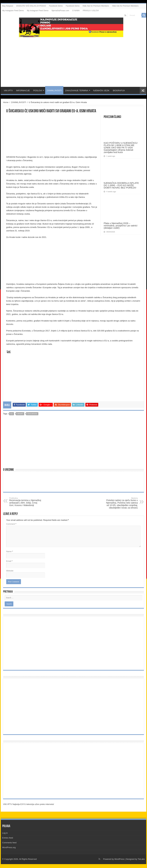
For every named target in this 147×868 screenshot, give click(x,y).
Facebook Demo (56, 6)
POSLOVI (38, 90)
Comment (11, 524)
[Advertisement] (73, 62)
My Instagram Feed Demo (13, 11)
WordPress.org (9, 847)
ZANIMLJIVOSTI (54, 90)
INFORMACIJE (23, 90)
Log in (5, 833)
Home (6, 102)
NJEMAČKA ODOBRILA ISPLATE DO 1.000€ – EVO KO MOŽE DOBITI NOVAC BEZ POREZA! (121, 185)
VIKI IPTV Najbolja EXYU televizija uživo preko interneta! (29, 804)
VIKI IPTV (8, 90)
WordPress (119, 859)
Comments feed (9, 843)
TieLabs (141, 859)
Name (10, 551)
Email (9, 561)
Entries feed (8, 838)
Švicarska (32, 414)
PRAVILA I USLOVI (91, 11)
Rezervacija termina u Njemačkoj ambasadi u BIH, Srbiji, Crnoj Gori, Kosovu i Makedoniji (25, 502)
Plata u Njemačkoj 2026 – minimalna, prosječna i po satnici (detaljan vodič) (121, 226)
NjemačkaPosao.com (60, 11)
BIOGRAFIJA (119, 90)
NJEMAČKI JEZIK (101, 90)
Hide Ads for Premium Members (96, 6)
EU (12, 414)
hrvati (20, 414)
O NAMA (76, 11)
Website (10, 571)
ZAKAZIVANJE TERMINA (77, 90)
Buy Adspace (8, 6)
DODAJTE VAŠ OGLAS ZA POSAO (31, 6)
